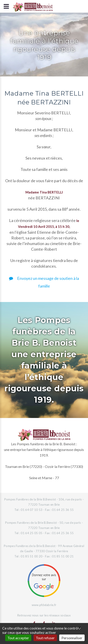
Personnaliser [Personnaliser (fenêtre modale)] (72, 638)
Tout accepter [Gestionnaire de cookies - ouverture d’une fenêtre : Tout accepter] (18, 638)
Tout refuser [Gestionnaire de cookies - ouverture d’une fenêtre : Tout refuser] (45, 638)
